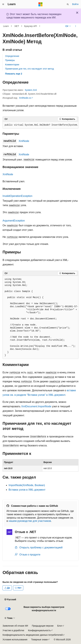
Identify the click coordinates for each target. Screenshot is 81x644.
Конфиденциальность (39, 630)
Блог (60, 626)
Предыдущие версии (43, 626)
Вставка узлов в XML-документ (27, 490)
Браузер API (31, 26)
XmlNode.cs (25, 98)
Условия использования (15, 640)
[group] (40, 125)
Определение (12, 56)
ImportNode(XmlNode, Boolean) (27, 485)
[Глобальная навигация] (3, 4)
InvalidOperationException (17, 196)
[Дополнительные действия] (76, 26)
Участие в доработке (13, 630)
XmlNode (24, 141)
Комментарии (12, 65)
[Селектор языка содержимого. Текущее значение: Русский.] (10, 600)
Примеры (10, 60)
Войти (75, 4)
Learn (6, 26)
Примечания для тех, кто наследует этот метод (29, 69)
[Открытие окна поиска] (68, 4)
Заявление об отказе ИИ (15, 626)
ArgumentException (14, 221)
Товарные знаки (39, 640)
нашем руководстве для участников (30, 521)
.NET (17, 26)
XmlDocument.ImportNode (36, 406)
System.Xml (31, 90)
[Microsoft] (40, 4)
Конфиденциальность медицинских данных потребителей (33, 635)
